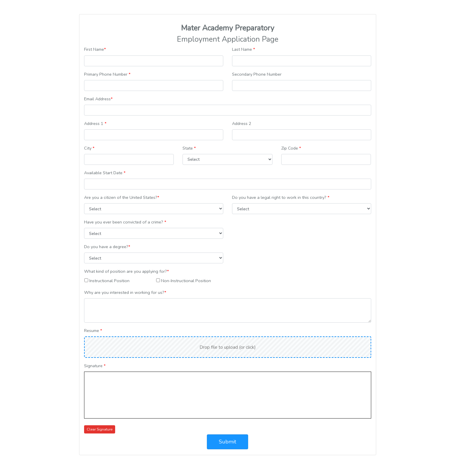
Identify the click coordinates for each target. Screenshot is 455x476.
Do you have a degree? (107, 247)
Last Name (243, 49)
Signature (95, 366)
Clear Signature (100, 429)
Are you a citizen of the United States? (122, 197)
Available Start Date (105, 173)
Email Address (98, 99)
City (89, 148)
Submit (228, 442)
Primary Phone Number (107, 74)
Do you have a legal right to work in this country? (281, 197)
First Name (95, 49)
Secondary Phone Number (257, 74)
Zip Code (291, 148)
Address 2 (242, 123)
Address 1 (95, 123)
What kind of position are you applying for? (126, 271)
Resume (93, 331)
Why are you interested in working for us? (125, 292)
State (189, 148)
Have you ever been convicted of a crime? (125, 222)
